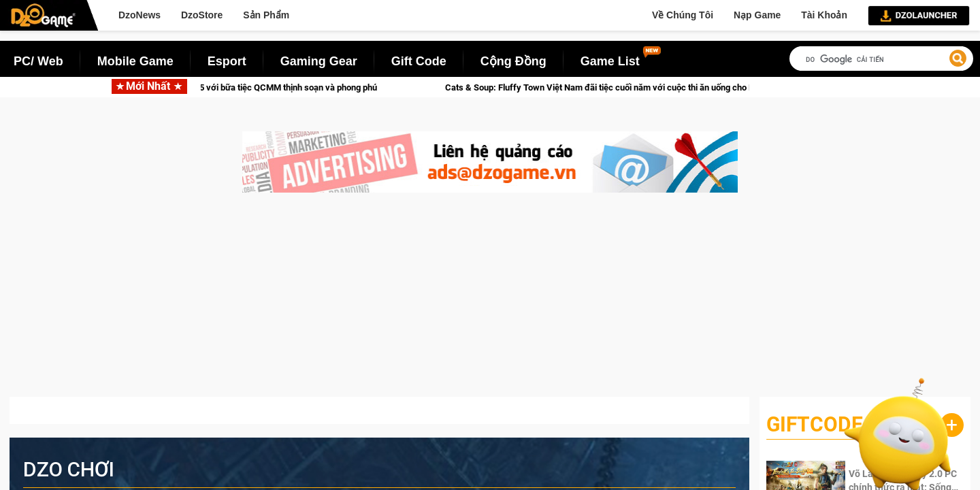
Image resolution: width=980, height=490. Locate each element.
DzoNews (140, 15)
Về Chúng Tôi (683, 15)
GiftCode (815, 424)
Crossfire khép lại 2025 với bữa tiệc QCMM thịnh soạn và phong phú (258, 87)
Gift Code (419, 61)
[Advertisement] (490, 301)
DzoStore (202, 15)
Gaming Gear (319, 61)
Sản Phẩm (266, 15)
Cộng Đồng (513, 61)
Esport (227, 61)
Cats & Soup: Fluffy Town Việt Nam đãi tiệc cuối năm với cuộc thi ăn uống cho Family (623, 87)
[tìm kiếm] (881, 60)
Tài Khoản (824, 15)
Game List (610, 61)
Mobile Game (135, 61)
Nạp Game (757, 15)
